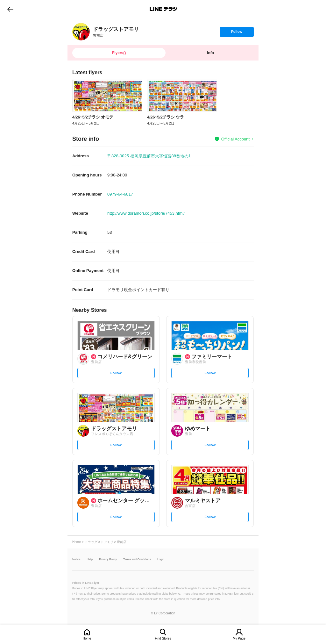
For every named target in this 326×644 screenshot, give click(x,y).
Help (90, 559)
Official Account (235, 139)
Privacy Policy (108, 559)
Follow (237, 33)
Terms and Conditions (137, 559)
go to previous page (10, 9)
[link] (81, 32)
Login (161, 559)
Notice (76, 559)
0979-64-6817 (120, 194)
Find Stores (163, 638)
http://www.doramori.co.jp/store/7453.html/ (146, 213)
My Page (239, 638)
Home (87, 638)
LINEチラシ (163, 9)
